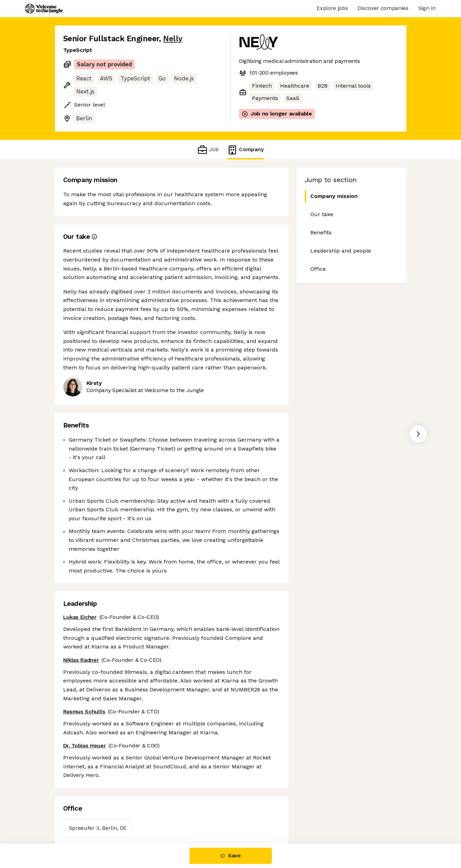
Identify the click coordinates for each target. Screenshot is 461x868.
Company (245, 150)
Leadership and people (341, 251)
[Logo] (44, 9)
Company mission (331, 196)
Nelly (173, 39)
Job (208, 150)
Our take (322, 214)
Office (318, 269)
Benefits (321, 232)
